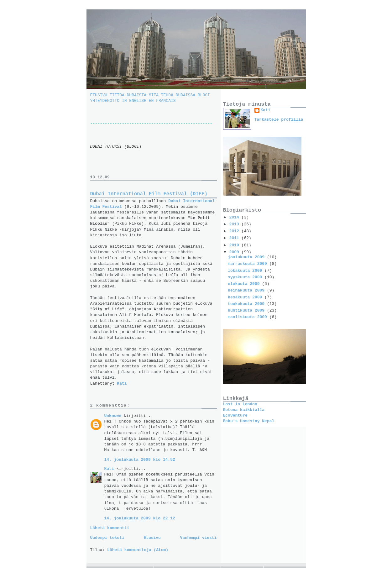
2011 (235, 238)
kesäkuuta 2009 (246, 297)
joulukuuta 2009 (247, 257)
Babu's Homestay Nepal (249, 421)
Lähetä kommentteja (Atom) (138, 550)
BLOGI (204, 95)
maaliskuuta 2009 (249, 317)
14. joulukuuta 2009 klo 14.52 (140, 460)
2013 (235, 224)
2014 (235, 217)
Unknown (113, 416)
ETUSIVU (100, 95)
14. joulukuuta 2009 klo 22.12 (140, 518)
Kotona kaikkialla (244, 410)
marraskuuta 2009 (249, 264)
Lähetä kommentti (110, 528)
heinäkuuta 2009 (247, 290)
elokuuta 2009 (245, 284)
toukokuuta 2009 (247, 304)
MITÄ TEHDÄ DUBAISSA (172, 95)
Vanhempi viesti (198, 538)
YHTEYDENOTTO (106, 101)
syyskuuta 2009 (246, 277)
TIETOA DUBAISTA (128, 95)
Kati (109, 469)
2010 (235, 245)
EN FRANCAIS (162, 101)
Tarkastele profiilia (279, 120)
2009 (235, 252)
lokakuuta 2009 (246, 271)
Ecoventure (235, 415)
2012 (235, 231)
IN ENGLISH (135, 101)
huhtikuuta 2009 (247, 310)
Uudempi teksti (107, 538)
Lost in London (240, 404)
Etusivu (152, 538)
